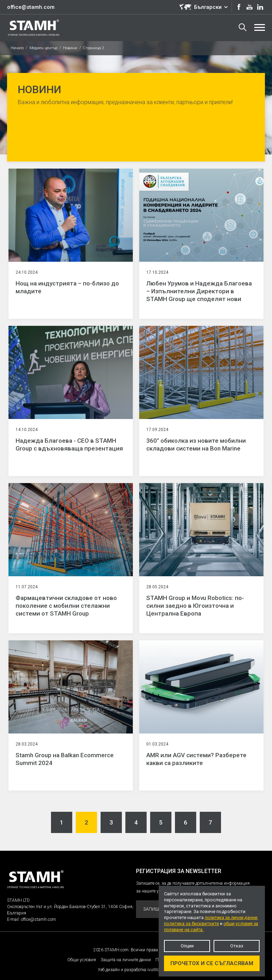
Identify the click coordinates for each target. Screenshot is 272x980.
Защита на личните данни (126, 960)
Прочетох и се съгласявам (212, 963)
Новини (70, 48)
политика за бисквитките (191, 924)
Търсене (243, 27)
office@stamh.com (31, 7)
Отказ (237, 946)
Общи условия (82, 960)
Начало (17, 48)
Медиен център (43, 48)
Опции (187, 946)
